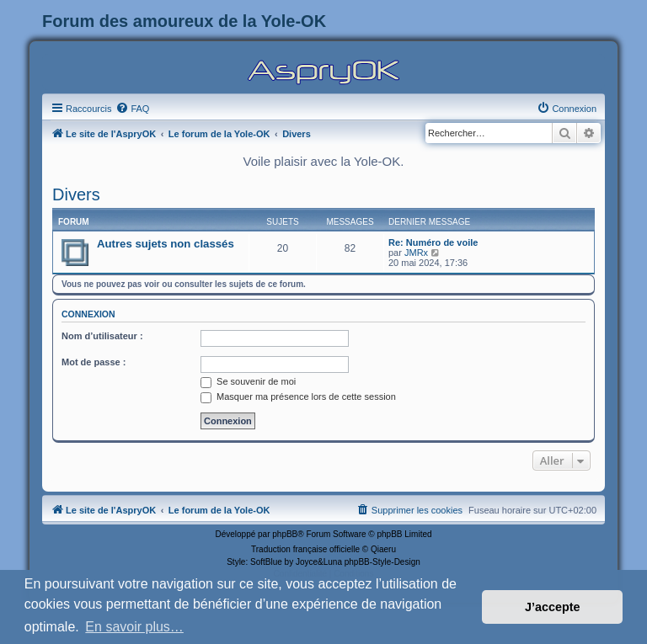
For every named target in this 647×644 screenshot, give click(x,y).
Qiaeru (383, 549)
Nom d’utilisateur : (102, 336)
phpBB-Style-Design (382, 562)
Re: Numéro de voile (433, 242)
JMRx (416, 253)
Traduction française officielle (305, 549)
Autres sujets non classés (166, 244)
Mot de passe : (94, 362)
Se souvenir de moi (248, 381)
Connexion (88, 314)
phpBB (285, 534)
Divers (76, 194)
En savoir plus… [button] (134, 627)
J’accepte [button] (553, 607)
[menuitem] (132, 109)
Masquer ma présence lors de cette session (298, 397)
